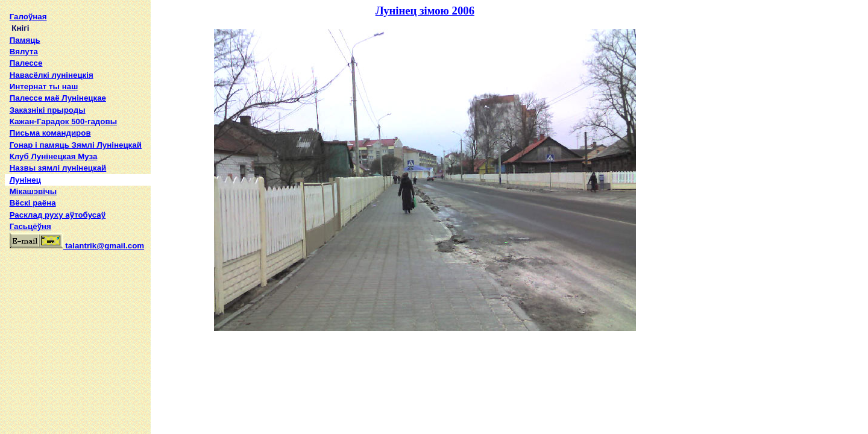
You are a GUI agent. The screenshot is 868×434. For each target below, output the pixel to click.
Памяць (25, 40)
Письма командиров (50, 133)
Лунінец (25, 180)
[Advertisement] (78, 334)
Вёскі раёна (33, 203)
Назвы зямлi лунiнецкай (58, 168)
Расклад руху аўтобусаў (58, 215)
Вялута (24, 52)
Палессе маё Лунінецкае (58, 98)
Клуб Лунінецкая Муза (54, 156)
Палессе (26, 63)
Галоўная (28, 17)
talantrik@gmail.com (77, 246)
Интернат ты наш (44, 86)
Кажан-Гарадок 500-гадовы (63, 121)
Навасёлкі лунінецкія (52, 75)
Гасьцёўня (30, 226)
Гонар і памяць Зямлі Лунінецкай (76, 145)
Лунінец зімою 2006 (425, 11)
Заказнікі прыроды (48, 110)
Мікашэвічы (33, 191)
